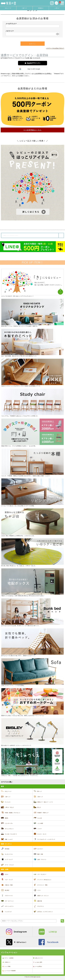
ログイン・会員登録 (8, 958)
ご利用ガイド (6, 962)
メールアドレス (11, 24)
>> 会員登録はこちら (32, 130)
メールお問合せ (37, 967)
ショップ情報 (6, 967)
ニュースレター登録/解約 (9, 971)
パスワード (10, 31)
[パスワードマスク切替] (57, 34)
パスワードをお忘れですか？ (55, 48)
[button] (33, 63)
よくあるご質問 (37, 962)
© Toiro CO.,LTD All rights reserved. (32, 977)
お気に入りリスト (38, 958)
